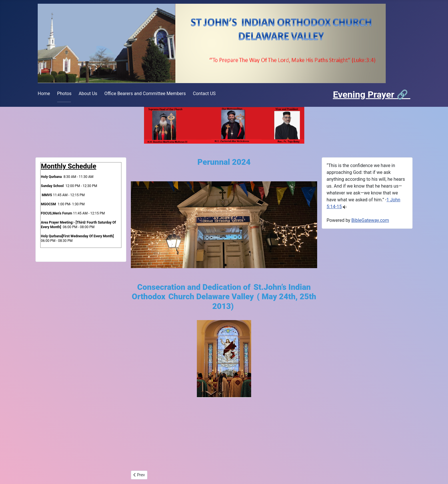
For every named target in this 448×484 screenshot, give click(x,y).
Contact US (204, 94)
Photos (64, 94)
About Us (88, 94)
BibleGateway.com (370, 220)
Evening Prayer (365, 95)
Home (44, 94)
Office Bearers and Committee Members (145, 94)
